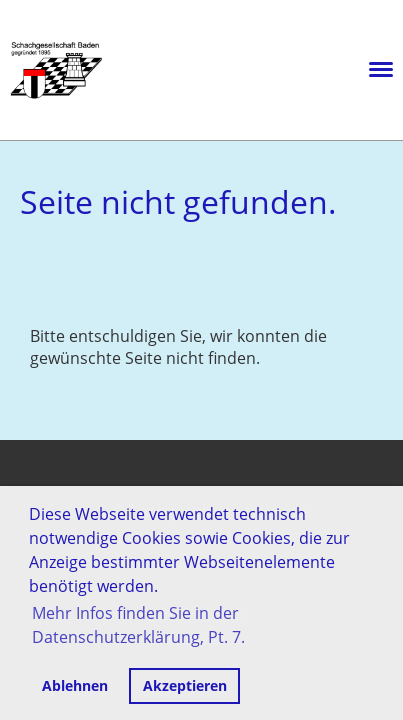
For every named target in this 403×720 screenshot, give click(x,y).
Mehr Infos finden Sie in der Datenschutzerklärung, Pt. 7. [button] (138, 625)
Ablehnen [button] (75, 685)
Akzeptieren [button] (185, 685)
